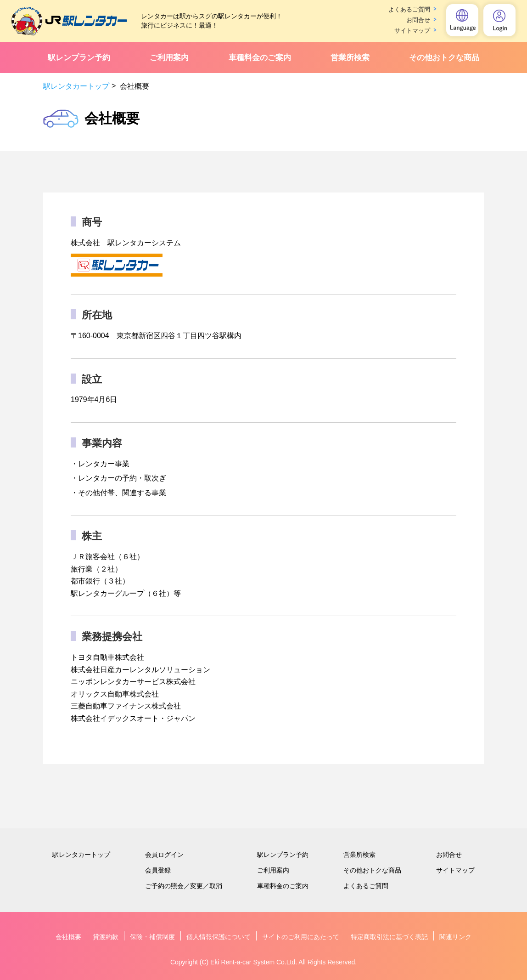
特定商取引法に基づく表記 (389, 937)
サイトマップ (412, 31)
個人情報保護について (219, 937)
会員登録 (158, 870)
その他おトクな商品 (444, 58)
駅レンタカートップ (76, 86)
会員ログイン (164, 855)
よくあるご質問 (409, 9)
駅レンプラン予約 (79, 58)
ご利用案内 (169, 58)
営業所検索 (350, 58)
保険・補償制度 (152, 937)
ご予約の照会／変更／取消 (184, 886)
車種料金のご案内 (260, 58)
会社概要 (68, 937)
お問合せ (418, 20)
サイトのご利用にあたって (301, 937)
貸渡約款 (106, 937)
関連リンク (455, 937)
